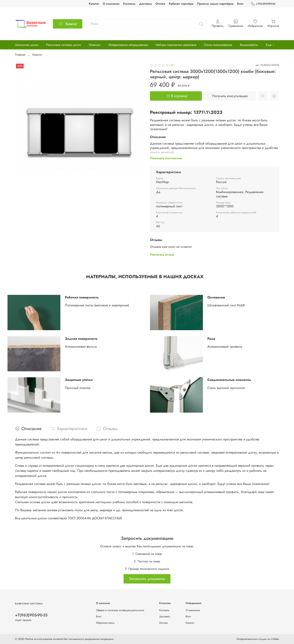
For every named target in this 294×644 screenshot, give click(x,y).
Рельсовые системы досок (64, 45)
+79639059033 (263, 4)
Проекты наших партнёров (215, 4)
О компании (111, 4)
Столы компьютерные (218, 45)
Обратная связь (105, 623)
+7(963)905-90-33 (31, 615)
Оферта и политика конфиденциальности (120, 610)
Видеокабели (249, 45)
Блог (240, 4)
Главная (20, 55)
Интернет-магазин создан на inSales (258, 639)
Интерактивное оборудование (128, 45)
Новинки (95, 45)
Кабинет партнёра (181, 4)
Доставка (145, 4)
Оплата (160, 4)
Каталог (94, 4)
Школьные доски (27, 45)
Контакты (129, 4)
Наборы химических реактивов (176, 45)
